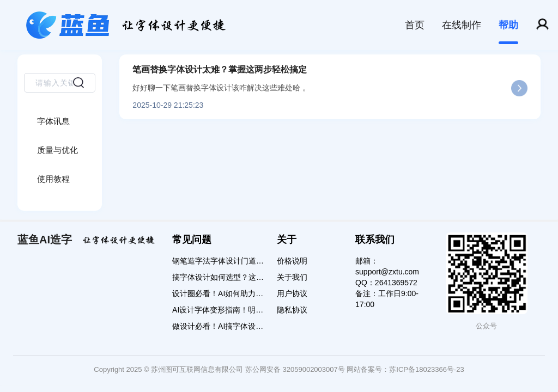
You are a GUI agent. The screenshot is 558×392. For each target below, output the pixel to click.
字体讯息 (53, 121)
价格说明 (292, 261)
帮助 (508, 25)
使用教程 (53, 179)
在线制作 (462, 25)
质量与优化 (57, 150)
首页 (415, 25)
